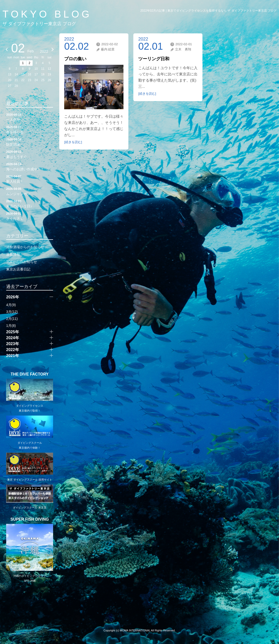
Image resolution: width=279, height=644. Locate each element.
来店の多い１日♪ (30, 203)
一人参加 (30, 117)
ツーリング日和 (154, 59)
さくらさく (30, 216)
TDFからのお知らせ (22, 262)
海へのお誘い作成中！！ (30, 166)
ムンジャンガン (30, 191)
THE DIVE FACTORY (30, 374)
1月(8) (11, 326)
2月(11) (12, 319)
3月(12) (12, 312)
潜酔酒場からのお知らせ (25, 247)
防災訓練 (30, 142)
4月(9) (11, 305)
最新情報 (13, 254)
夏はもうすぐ (30, 154)
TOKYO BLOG (47, 14)
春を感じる (30, 129)
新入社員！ (30, 179)
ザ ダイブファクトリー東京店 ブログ (39, 24)
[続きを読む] (73, 142)
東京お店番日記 (18, 269)
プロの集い (75, 59)
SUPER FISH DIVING (30, 519)
